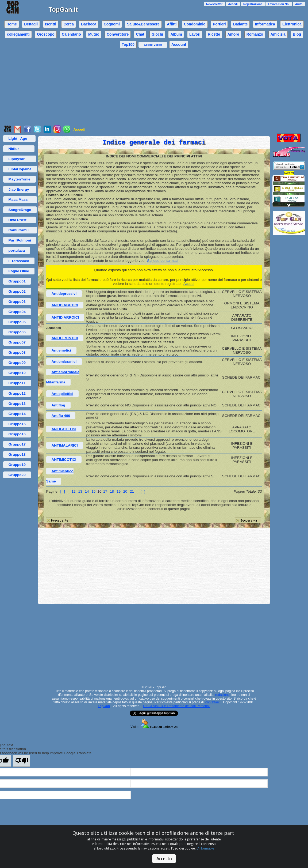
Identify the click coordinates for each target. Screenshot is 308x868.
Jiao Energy (20, 189)
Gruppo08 (17, 352)
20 (125, 491)
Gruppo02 (17, 291)
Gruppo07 (17, 342)
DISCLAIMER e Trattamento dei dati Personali (177, 706)
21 (132, 491)
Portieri (219, 24)
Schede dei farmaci (163, 261)
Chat (140, 34)
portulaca (17, 250)
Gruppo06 (17, 332)
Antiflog (58, 405)
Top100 (128, 44)
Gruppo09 (17, 363)
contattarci (213, 702)
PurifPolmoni (20, 240)
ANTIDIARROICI (65, 317)
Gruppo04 (17, 312)
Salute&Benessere (143, 24)
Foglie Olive (19, 271)
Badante (240, 24)
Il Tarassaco (19, 261)
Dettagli (31, 24)
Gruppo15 (17, 424)
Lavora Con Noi (279, 4)
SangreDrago (20, 210)
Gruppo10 (17, 373)
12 (74, 491)
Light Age (19, 139)
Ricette (214, 34)
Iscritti (51, 24)
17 (105, 491)
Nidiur (19, 149)
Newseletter (214, 4)
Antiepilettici (63, 394)
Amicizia (278, 34)
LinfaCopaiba (20, 169)
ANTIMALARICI (65, 445)
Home (12, 24)
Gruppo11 (17, 383)
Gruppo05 (17, 322)
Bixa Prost (20, 220)
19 (119, 491)
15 (93, 491)
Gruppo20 (17, 475)
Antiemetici (61, 350)
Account (179, 44)
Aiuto (299, 4)
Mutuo (94, 34)
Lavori (195, 34)
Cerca (69, 24)
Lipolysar (20, 159)
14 (87, 491)
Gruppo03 (17, 302)
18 (112, 491)
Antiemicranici (64, 362)
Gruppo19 (17, 465)
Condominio (195, 24)
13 (80, 491)
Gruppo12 (17, 393)
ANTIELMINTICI (65, 338)
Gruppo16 (17, 434)
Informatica (265, 24)
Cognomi (112, 24)
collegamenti (18, 34)
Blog (297, 34)
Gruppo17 (17, 444)
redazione (222, 695)
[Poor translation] (22, 761)
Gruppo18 (17, 454)
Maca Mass (20, 200)
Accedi (233, 4)
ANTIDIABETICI (65, 305)
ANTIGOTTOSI (64, 429)
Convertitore (118, 34)
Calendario (71, 34)
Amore (233, 34)
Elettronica (292, 24)
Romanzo (255, 34)
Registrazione (253, 4)
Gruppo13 (17, 404)
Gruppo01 (17, 281)
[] (63, 491)
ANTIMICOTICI (64, 460)
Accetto (164, 859)
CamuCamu (20, 230)
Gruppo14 (17, 414)
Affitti (172, 24)
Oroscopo (46, 34)
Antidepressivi (64, 294)
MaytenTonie (20, 179)
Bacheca (89, 24)
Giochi (157, 34)
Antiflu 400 (61, 416)
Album (176, 34)
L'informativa (205, 848)
